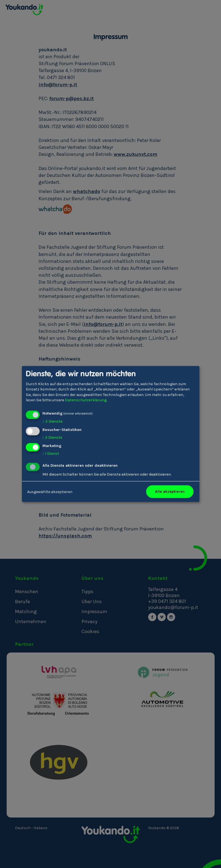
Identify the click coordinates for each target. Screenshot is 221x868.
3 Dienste (52, 421)
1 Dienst (51, 453)
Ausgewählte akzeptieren (50, 492)
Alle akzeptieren (170, 492)
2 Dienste (52, 437)
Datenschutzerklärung (86, 400)
